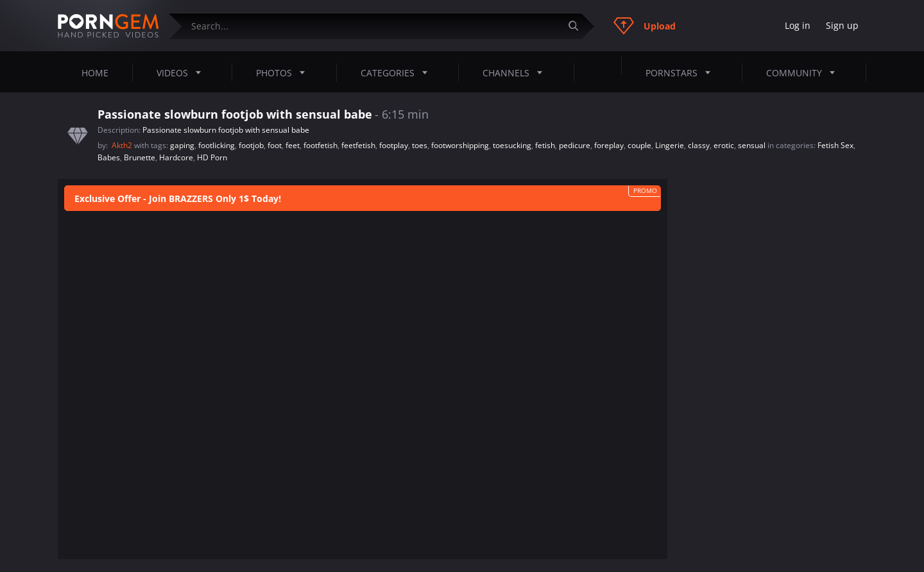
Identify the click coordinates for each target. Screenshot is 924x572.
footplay (394, 145)
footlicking (217, 145)
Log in (798, 25)
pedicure (575, 145)
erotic (724, 145)
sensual (752, 145)
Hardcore (176, 157)
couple (639, 145)
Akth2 (123, 145)
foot (275, 145)
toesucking (512, 145)
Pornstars (682, 72)
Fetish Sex (835, 145)
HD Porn (212, 157)
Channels (516, 72)
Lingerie (670, 145)
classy (699, 145)
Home (95, 73)
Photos (284, 72)
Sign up (842, 25)
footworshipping (460, 145)
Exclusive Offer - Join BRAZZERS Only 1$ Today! (178, 198)
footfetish (321, 145)
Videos (183, 72)
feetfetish (358, 145)
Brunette (140, 157)
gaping (182, 145)
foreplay (609, 145)
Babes (109, 157)
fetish (545, 145)
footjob (251, 145)
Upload (645, 26)
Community (804, 72)
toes (420, 145)
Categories (398, 72)
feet (293, 145)
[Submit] (578, 26)
